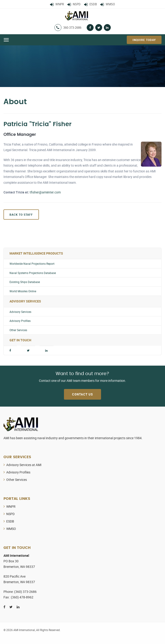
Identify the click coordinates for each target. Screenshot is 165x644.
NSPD (10, 514)
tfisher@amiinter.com (45, 192)
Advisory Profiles (20, 321)
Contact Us (82, 394)
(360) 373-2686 (25, 592)
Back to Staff (21, 215)
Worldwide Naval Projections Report (32, 264)
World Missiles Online (23, 291)
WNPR (11, 506)
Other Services (18, 330)
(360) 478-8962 (22, 597)
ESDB (10, 521)
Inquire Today (144, 40)
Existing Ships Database (25, 282)
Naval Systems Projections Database (33, 273)
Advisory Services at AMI (24, 465)
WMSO (11, 529)
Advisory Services (20, 312)
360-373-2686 (72, 28)
